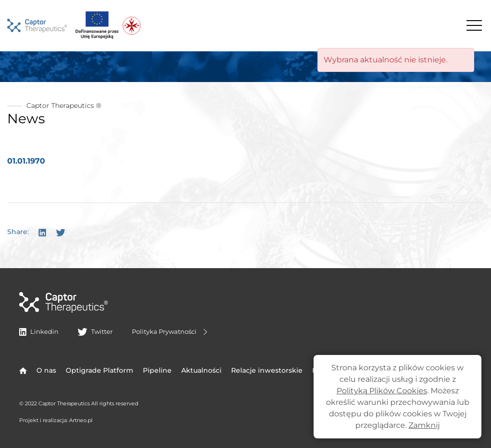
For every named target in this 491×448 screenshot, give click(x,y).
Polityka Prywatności (171, 332)
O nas (46, 370)
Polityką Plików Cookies (382, 391)
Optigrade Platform (99, 370)
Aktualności (201, 370)
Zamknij (424, 425)
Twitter (95, 331)
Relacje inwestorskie (267, 370)
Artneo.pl (81, 420)
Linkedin (39, 331)
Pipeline (157, 370)
